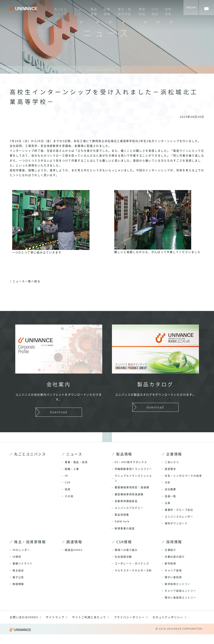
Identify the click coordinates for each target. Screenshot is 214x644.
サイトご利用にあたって (89, 617)
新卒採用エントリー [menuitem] (178, 584)
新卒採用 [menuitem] (170, 563)
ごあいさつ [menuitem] (172, 462)
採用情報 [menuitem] (166, 11)
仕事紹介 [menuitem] (170, 550)
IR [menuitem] (66, 476)
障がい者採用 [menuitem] (173, 577)
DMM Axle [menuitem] (122, 521)
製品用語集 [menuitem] (122, 515)
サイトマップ (55, 617)
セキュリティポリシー (168, 617)
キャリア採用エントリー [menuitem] (180, 591)
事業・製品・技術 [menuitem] (76, 462)
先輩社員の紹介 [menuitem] (175, 557)
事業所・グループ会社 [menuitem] (179, 510)
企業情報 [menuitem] (105, 11)
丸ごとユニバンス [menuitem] (59, 11)
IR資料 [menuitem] (17, 557)
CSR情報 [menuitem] (153, 11)
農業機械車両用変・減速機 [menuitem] (132, 487)
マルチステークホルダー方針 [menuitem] (133, 570)
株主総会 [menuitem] (18, 570)
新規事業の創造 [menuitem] (125, 528)
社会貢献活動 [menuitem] (123, 557)
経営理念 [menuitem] (170, 469)
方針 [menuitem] (168, 482)
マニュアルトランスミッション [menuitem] (133, 478)
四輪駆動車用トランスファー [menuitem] (133, 469)
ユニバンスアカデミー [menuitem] (129, 508)
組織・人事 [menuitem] (72, 469)
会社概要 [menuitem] (170, 489)
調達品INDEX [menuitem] (74, 550)
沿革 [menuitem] (168, 503)
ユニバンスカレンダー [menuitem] (179, 517)
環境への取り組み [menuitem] (126, 550)
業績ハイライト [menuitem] (23, 563)
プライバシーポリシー (129, 617)
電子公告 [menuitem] (18, 577)
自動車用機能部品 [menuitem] (126, 501)
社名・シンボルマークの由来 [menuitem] (183, 476)
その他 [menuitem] (69, 496)
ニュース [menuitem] (77, 11)
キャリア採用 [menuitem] (173, 570)
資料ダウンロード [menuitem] (176, 523)
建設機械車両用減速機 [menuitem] (129, 494)
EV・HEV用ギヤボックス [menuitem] (131, 462)
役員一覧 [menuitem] (170, 496)
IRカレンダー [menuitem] (21, 550)
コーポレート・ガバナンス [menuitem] (132, 563)
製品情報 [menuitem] (92, 11)
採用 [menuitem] (68, 489)
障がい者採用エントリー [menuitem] (180, 598)
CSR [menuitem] (68, 482)
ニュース (12, 70)
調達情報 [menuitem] (141, 11)
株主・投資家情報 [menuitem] (123, 11)
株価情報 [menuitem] (18, 584)
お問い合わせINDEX (24, 617)
